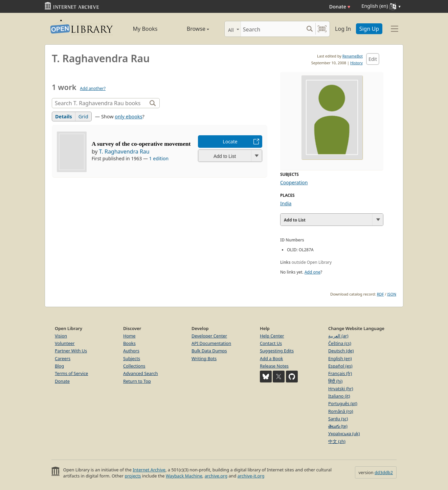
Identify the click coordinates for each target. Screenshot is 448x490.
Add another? (93, 88)
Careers (63, 358)
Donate (340, 7)
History (356, 63)
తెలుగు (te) (338, 426)
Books (129, 343)
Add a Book (271, 358)
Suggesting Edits (277, 351)
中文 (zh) (337, 441)
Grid (83, 116)
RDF (380, 294)
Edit (373, 59)
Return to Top (137, 381)
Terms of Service (71, 373)
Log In (343, 29)
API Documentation (211, 343)
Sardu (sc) (338, 419)
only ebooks (128, 116)
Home (129, 336)
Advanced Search (141, 373)
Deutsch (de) (341, 351)
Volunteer (65, 343)
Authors (131, 351)
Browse (190, 29)
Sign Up (369, 29)
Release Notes (274, 366)
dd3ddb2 (384, 472)
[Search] (272, 29)
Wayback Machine (184, 476)
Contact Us (271, 343)
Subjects (132, 358)
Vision (61, 336)
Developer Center (209, 336)
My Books (145, 29)
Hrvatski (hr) (341, 389)
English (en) (340, 358)
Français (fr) (340, 373)
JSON (392, 294)
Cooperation (294, 182)
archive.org (216, 476)
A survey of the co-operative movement (141, 144)
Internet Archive (149, 470)
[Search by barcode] (322, 29)
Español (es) (340, 366)
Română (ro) (341, 411)
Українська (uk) (344, 434)
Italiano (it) (339, 396)
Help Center (272, 336)
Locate (230, 142)
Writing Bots (204, 358)
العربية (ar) (338, 336)
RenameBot (353, 56)
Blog (59, 366)
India (286, 203)
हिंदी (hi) (335, 381)
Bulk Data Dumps (209, 351)
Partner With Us (71, 351)
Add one (312, 272)
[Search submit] (309, 29)
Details (64, 116)
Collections (134, 366)
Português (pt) (343, 403)
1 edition (159, 158)
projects (133, 476)
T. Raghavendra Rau (124, 151)
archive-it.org (251, 476)
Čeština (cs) (340, 343)
